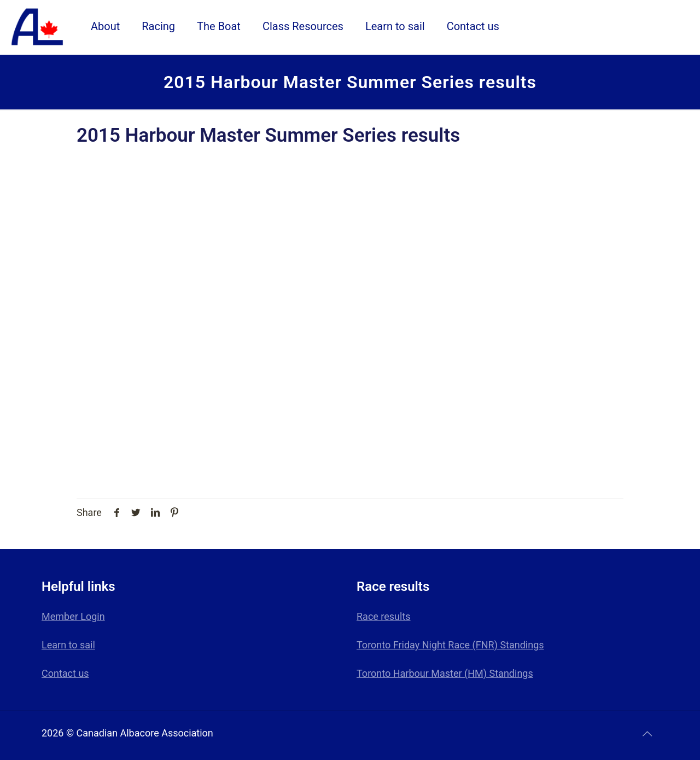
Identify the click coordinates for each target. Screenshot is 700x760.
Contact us (65, 673)
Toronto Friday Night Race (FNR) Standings (450, 645)
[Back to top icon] (647, 734)
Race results (384, 616)
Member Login (73, 616)
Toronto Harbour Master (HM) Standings (445, 673)
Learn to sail (68, 645)
